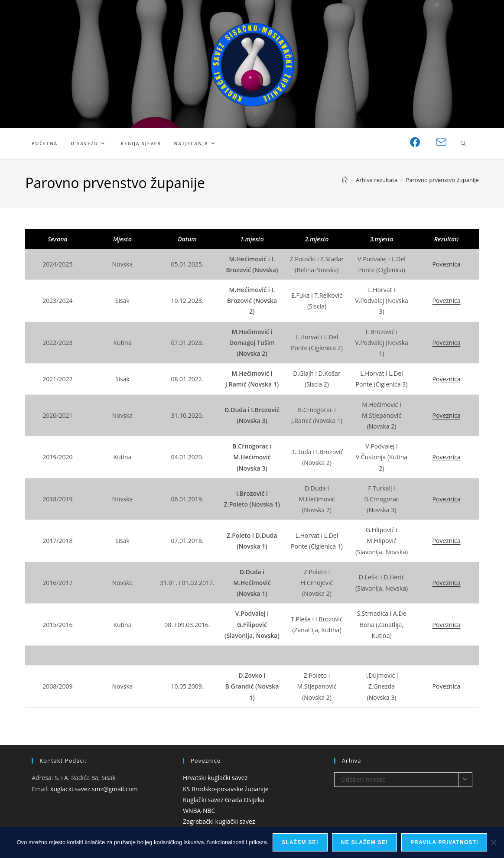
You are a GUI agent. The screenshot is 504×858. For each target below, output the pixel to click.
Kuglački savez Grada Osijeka (224, 800)
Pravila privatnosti (444, 842)
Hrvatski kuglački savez (215, 778)
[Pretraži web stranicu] (463, 144)
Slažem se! (300, 842)
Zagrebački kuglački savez (219, 821)
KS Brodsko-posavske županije (226, 789)
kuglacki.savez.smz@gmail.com (94, 789)
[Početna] (345, 180)
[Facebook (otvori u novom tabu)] (415, 142)
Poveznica (447, 264)
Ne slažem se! (364, 842)
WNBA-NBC (199, 811)
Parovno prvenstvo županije (442, 180)
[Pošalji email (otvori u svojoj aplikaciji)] (441, 142)
